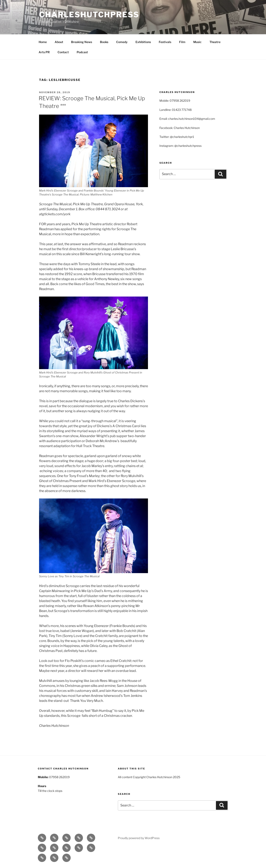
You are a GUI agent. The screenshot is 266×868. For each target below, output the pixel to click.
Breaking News (82, 42)
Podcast (82, 52)
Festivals (165, 42)
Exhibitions (143, 42)
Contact (63, 52)
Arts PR (44, 52)
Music (197, 42)
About (59, 42)
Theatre (215, 42)
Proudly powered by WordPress (139, 838)
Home (43, 42)
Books (104, 42)
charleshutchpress (89, 15)
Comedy (122, 42)
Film (182, 42)
